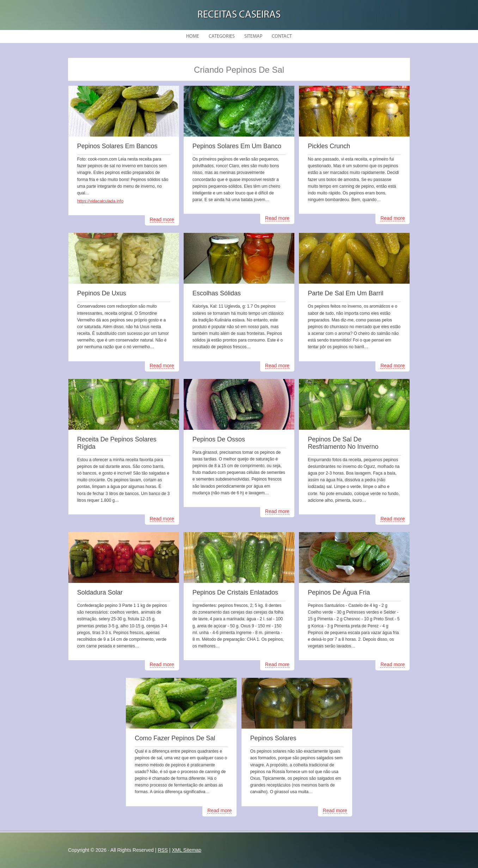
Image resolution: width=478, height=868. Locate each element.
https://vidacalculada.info (100, 201)
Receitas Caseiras (239, 15)
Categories (222, 37)
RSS (163, 850)
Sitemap (253, 37)
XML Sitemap (187, 850)
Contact (282, 37)
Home (193, 37)
